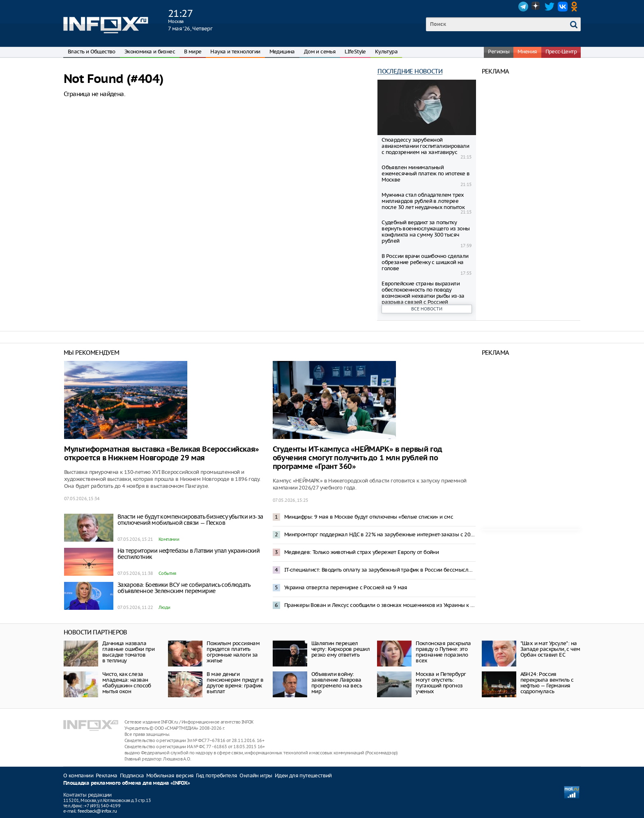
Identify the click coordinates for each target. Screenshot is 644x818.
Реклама (107, 775)
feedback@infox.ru (97, 811)
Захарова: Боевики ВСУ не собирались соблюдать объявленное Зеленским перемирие (184, 588)
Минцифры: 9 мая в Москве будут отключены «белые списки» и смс (369, 517)
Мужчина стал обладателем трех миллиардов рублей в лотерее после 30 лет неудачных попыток (423, 201)
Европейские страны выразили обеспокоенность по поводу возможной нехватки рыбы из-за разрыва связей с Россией (423, 293)
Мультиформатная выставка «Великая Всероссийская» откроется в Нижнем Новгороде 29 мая (162, 454)
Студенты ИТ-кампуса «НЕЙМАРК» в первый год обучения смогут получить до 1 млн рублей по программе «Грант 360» (358, 458)
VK (563, 7)
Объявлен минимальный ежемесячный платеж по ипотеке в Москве (425, 173)
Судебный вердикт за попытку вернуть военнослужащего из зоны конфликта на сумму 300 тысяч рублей (425, 232)
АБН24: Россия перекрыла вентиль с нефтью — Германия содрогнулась (547, 683)
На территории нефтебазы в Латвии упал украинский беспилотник (189, 554)
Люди (164, 607)
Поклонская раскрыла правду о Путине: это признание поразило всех (443, 652)
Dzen (536, 7)
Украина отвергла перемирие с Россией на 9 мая (346, 587)
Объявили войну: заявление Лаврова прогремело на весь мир (337, 683)
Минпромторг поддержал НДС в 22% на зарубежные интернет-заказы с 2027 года (380, 534)
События (167, 573)
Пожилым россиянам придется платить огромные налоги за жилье (233, 652)
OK (576, 7)
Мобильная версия (170, 775)
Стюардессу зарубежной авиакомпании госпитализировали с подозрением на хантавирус (425, 146)
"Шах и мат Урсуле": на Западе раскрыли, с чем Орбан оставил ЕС (550, 649)
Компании (169, 539)
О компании (78, 775)
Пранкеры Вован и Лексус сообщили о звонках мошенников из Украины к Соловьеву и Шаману (380, 605)
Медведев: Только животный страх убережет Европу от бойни (361, 552)
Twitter (550, 7)
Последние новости (410, 71)
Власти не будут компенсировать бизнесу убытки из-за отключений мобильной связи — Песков (190, 520)
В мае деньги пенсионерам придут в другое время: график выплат (235, 683)
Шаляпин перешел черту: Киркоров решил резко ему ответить (340, 649)
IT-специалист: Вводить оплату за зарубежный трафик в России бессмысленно (380, 570)
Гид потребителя (216, 775)
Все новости (427, 309)
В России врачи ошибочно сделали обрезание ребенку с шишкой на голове (425, 262)
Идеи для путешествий (303, 775)
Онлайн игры (256, 775)
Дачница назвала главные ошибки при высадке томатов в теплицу (128, 652)
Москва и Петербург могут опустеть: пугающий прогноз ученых (441, 683)
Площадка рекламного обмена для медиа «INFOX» (127, 783)
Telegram (523, 7)
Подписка (132, 775)
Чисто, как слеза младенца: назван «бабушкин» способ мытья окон (127, 683)
